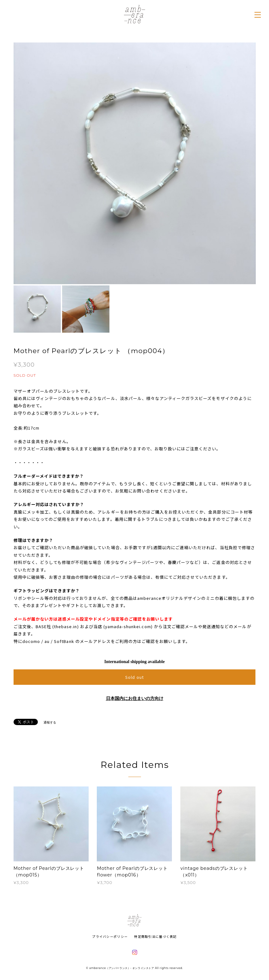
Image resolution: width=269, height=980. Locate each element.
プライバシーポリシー (110, 936)
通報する (50, 722)
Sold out (134, 677)
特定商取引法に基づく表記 (155, 936)
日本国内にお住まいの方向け (135, 698)
